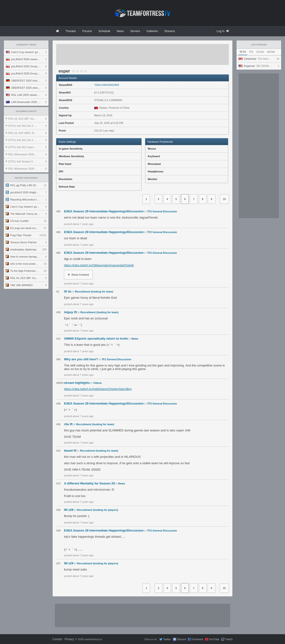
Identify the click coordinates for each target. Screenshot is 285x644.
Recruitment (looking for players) (98, 510)
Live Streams (259, 45)
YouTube (214, 639)
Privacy (69, 639)
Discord (182, 639)
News (135, 339)
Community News (26, 45)
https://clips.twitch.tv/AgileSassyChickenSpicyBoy (98, 389)
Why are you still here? (81, 359)
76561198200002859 (107, 85)
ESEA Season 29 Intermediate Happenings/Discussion (104, 211)
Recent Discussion (26, 178)
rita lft (68, 424)
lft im (68, 291)
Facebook (197, 639)
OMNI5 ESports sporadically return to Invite (96, 339)
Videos (98, 383)
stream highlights (77, 383)
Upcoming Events (26, 111)
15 (224, 199)
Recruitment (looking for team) (94, 292)
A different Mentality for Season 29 (89, 483)
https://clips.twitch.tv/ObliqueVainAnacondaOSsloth (99, 265)
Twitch (229, 639)
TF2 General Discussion (162, 211)
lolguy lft (70, 312)
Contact (57, 639)
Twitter (167, 639)
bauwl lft (70, 451)
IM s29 (69, 510)
